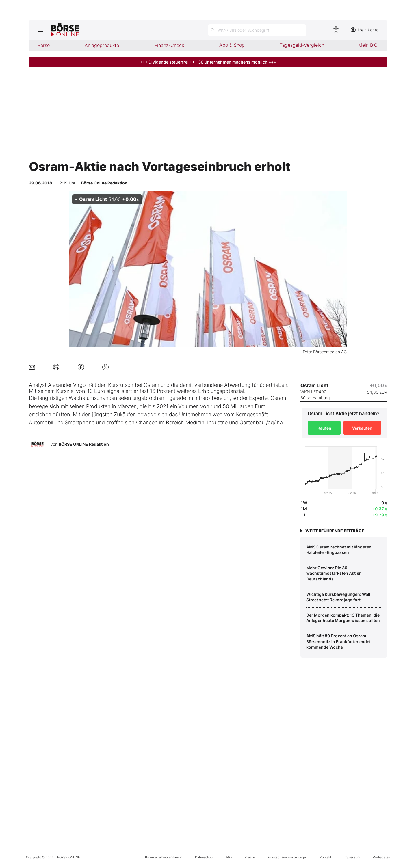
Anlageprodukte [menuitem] (102, 45)
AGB (229, 857)
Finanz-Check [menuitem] (169, 45)
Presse (250, 857)
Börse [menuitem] (44, 45)
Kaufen (324, 428)
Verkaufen (362, 428)
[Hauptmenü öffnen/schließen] (40, 30)
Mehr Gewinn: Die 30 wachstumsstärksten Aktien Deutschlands (334, 573)
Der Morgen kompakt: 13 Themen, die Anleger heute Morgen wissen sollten (343, 618)
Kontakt (326, 857)
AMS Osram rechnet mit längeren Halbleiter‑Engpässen (339, 550)
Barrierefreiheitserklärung (164, 857)
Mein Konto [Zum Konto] (365, 30)
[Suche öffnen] (257, 30)
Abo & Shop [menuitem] (232, 45)
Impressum (352, 857)
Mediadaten (381, 857)
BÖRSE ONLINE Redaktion (84, 444)
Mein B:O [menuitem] (368, 45)
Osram (151, 385)
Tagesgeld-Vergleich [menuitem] (302, 45)
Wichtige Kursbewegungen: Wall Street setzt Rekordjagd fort (338, 597)
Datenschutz (204, 857)
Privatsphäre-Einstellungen (287, 857)
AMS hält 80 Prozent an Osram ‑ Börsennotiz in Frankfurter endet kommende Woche (338, 641)
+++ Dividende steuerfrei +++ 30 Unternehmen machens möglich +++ (208, 62)
